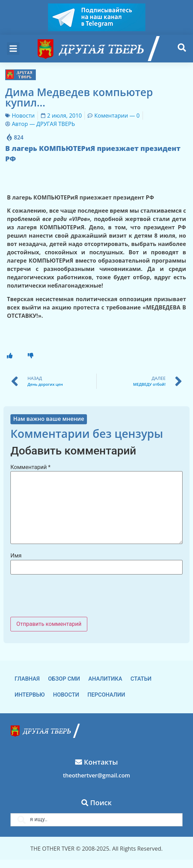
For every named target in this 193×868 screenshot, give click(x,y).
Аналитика (105, 679)
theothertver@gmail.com (96, 775)
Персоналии (106, 695)
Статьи (141, 679)
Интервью (30, 695)
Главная (27, 679)
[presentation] (63, 596)
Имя (16, 556)
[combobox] (96, 820)
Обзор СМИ (64, 679)
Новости (23, 116)
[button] (13, 49)
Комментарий (30, 467)
